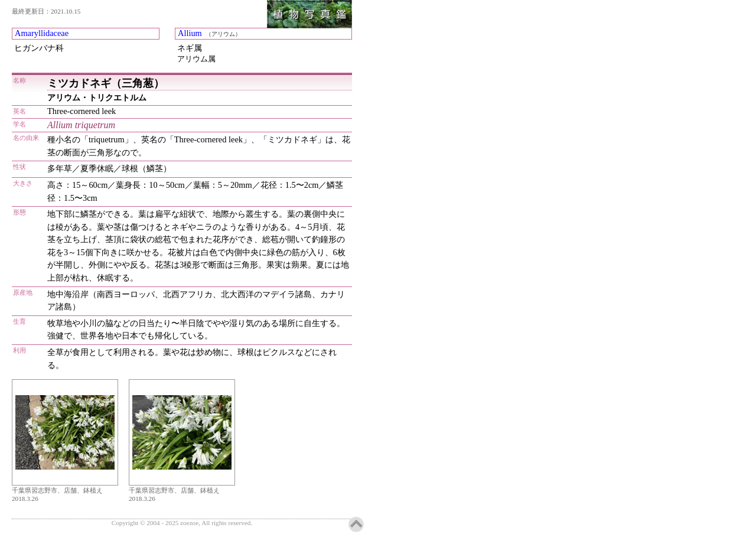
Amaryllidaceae (42, 33)
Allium (190, 33)
